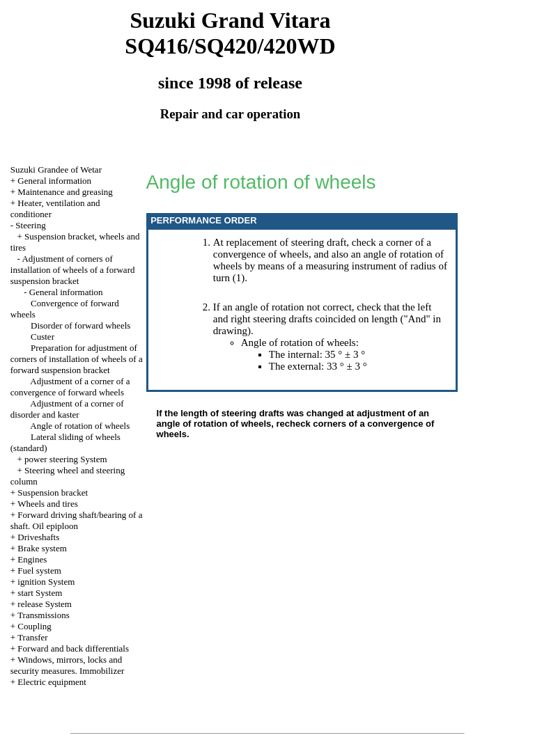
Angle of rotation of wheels (80, 426)
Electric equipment (52, 682)
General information (54, 181)
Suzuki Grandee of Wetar (56, 170)
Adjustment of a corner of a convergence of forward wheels (70, 387)
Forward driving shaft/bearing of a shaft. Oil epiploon (77, 520)
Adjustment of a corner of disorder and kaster (67, 409)
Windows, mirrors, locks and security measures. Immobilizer (68, 665)
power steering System (65, 459)
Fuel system (39, 570)
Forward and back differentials (73, 648)
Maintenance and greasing (65, 192)
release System (45, 604)
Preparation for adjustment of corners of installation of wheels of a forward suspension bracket (77, 359)
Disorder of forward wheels (80, 325)
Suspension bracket (53, 493)
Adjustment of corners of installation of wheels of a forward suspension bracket (73, 270)
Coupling (34, 626)
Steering (30, 225)
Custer (42, 337)
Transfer (33, 637)
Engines (32, 559)
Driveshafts (38, 537)
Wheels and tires (48, 504)
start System (40, 593)
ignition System (46, 582)
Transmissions (44, 615)
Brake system (42, 548)
